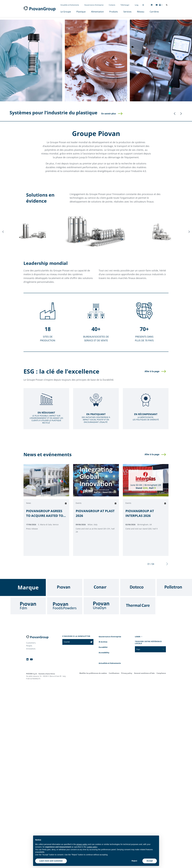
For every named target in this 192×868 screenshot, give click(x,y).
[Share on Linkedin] (66, 503)
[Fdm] (28, 606)
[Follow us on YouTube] (157, 5)
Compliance (161, 673)
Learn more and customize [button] (51, 861)
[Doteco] (138, 587)
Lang (137, 5)
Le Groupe (66, 12)
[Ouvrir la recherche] (167, 5)
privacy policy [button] (82, 844)
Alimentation (97, 12)
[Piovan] (65, 587)
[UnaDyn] (101, 606)
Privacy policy (127, 673)
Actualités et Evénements (70, 5)
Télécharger (125, 5)
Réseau (141, 12)
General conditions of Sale (144, 673)
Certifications (114, 673)
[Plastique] (31, 61)
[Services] (161, 61)
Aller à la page (152, 371)
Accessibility (104, 653)
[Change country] (143, 5)
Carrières (154, 12)
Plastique (81, 12)
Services (127, 12)
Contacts (112, 5)
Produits (114, 12)
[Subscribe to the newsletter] (91, 642)
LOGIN (138, 637)
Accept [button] (150, 861)
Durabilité (103, 647)
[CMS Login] (161, 5)
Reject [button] (134, 861)
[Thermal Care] (138, 606)
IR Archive (103, 642)
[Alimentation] (96, 61)
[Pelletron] (174, 587)
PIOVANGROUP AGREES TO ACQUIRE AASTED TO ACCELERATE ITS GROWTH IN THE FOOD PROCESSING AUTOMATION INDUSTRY (46, 513)
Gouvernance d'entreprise (94, 5)
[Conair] (101, 587)
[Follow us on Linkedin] (152, 5)
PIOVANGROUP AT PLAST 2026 (95, 513)
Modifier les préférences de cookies (93, 673)
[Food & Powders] (65, 606)
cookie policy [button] (92, 847)
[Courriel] (76, 642)
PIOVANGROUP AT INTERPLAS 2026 (140, 513)
